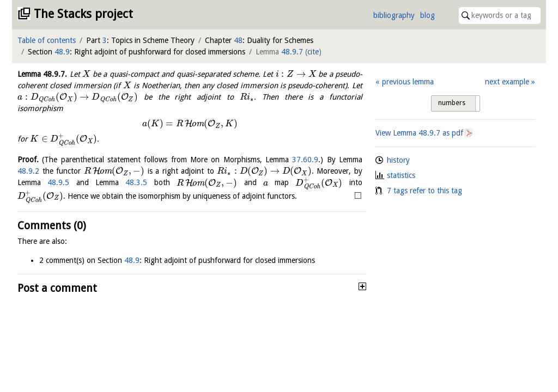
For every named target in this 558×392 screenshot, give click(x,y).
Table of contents (47, 40)
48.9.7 (292, 52)
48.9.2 (28, 171)
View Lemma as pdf (419, 133)
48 (238, 40)
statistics (401, 175)
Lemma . (42, 74)
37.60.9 (305, 160)
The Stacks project (83, 14)
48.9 (62, 52)
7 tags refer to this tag (424, 191)
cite (313, 52)
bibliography (394, 15)
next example (507, 82)
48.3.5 (136, 183)
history (398, 160)
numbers (452, 103)
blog (427, 15)
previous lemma (408, 82)
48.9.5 (58, 183)
